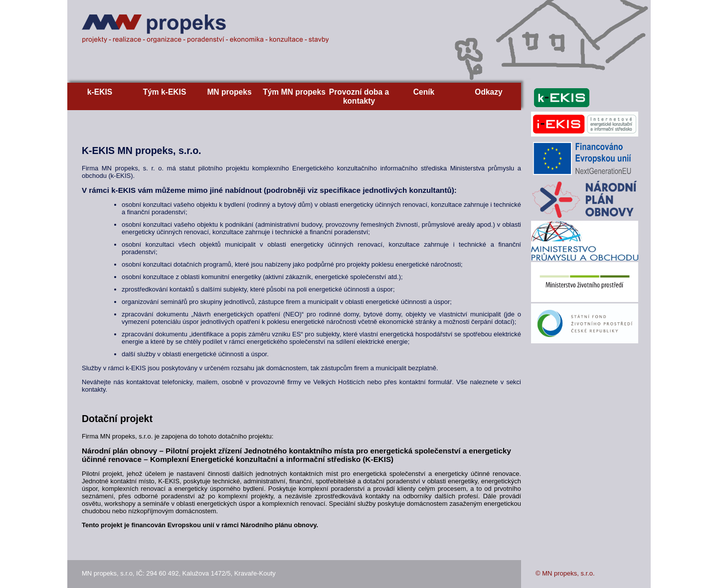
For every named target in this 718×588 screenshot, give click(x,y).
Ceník (424, 92)
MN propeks (229, 92)
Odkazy (488, 92)
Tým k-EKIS (165, 92)
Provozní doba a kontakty (359, 96)
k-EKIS (100, 92)
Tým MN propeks (294, 92)
